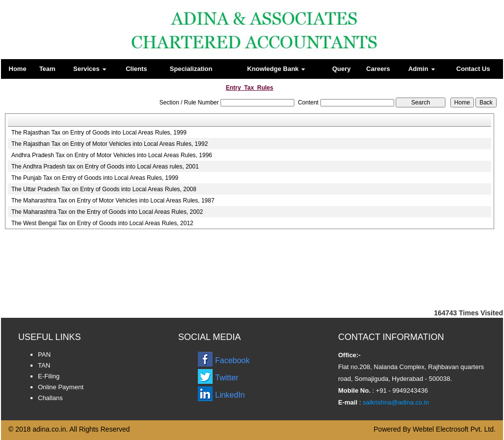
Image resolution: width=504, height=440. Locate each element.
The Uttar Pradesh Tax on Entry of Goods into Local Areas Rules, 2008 (104, 189)
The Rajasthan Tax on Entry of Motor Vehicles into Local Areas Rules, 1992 (110, 144)
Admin (421, 69)
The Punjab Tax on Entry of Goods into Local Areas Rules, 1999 (95, 178)
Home (18, 69)
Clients (136, 69)
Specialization (191, 69)
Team (47, 69)
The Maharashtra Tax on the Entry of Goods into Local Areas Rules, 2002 (107, 212)
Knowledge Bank (276, 69)
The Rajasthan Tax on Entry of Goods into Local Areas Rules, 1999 (99, 133)
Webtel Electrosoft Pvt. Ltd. (454, 429)
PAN (44, 355)
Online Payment (61, 387)
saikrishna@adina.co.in (395, 402)
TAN (44, 365)
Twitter (227, 378)
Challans (50, 398)
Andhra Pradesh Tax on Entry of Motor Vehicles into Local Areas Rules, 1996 (112, 155)
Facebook (232, 360)
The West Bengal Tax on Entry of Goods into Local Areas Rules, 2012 (102, 223)
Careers (378, 69)
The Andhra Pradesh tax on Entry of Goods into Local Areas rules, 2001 (105, 167)
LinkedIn (230, 395)
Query (342, 69)
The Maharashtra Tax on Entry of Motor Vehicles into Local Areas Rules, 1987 (113, 201)
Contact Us (473, 69)
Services (90, 69)
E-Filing (49, 376)
